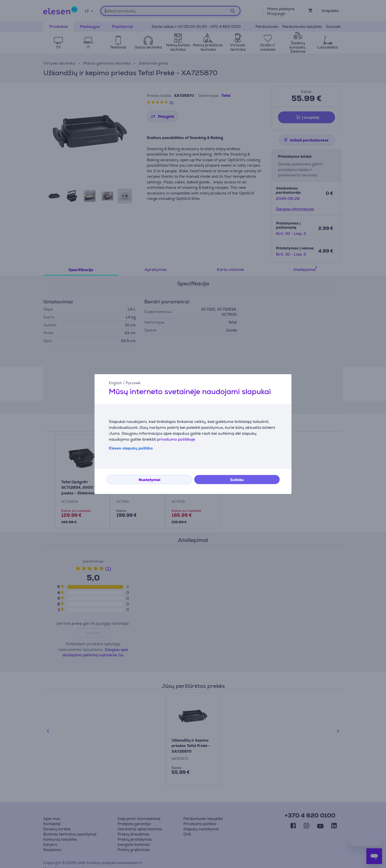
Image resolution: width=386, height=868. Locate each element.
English (115, 383)
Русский (133, 383)
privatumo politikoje (176, 439)
